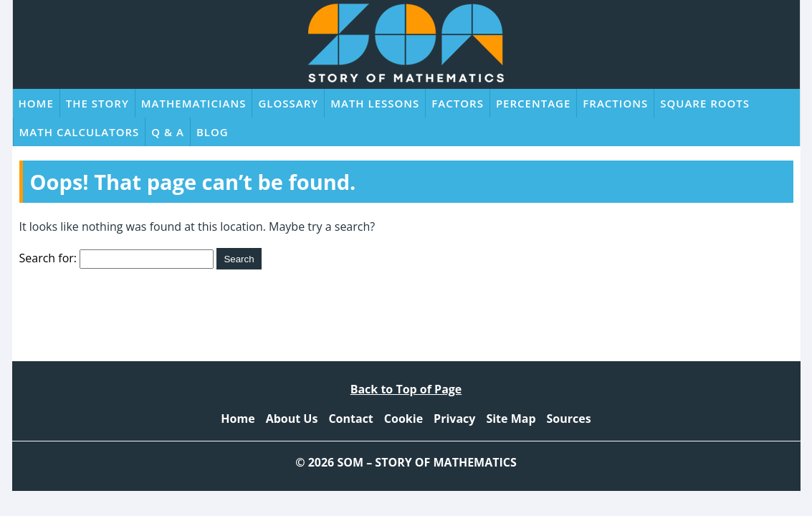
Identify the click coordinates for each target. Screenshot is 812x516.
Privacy (454, 419)
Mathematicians (194, 103)
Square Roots (705, 103)
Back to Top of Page (406, 389)
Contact (350, 419)
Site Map (511, 419)
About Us (292, 419)
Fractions (615, 103)
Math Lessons (375, 103)
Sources (569, 419)
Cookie (403, 419)
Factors (458, 103)
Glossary (288, 103)
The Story (97, 103)
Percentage (533, 103)
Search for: (48, 258)
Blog (212, 132)
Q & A (168, 132)
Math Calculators (80, 132)
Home (36, 103)
